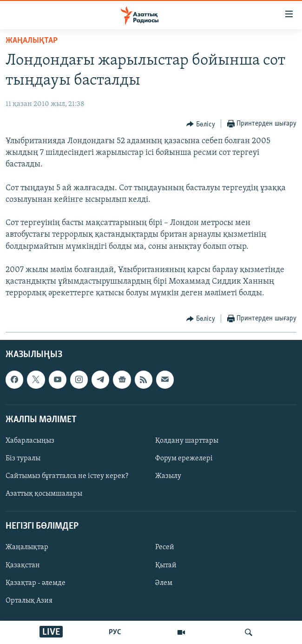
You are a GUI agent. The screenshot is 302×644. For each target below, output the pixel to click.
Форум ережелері (184, 458)
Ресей (165, 547)
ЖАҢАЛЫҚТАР (32, 41)
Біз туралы (23, 458)
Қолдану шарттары (187, 441)
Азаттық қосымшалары (44, 494)
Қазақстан (23, 565)
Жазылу (168, 476)
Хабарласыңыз (30, 441)
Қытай (166, 565)
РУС (115, 632)
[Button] (201, 124)
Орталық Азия (29, 600)
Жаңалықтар (27, 547)
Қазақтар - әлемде (36, 583)
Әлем (164, 583)
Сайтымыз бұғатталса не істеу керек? (67, 476)
